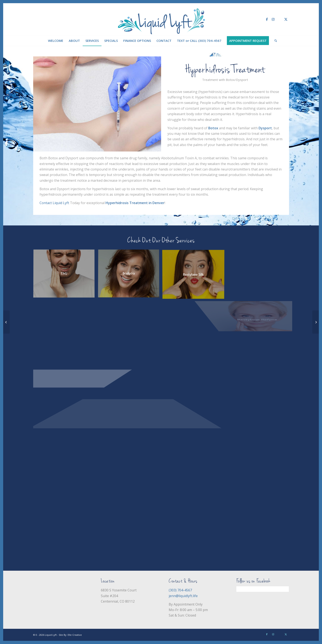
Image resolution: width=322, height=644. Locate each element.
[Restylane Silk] (316, 322)
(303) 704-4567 (180, 590)
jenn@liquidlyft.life (183, 596)
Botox (213, 128)
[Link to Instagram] (273, 19)
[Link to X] (286, 19)
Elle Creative (75, 635)
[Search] (274, 41)
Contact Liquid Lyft (54, 203)
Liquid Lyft (51, 635)
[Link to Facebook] (267, 19)
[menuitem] (56, 41)
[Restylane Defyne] (6, 322)
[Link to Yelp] (280, 19)
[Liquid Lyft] (161, 19)
